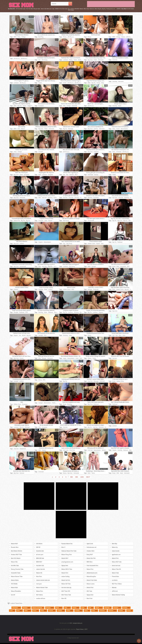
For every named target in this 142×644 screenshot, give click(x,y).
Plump (65, 37)
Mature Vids (14, 562)
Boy (67, 175)
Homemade (91, 221)
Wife (64, 106)
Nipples (16, 335)
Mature (123, 37)
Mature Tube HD (116, 569)
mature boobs (116, 551)
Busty (114, 266)
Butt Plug (41, 37)
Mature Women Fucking (118, 595)
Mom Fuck (90, 598)
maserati (108, 608)
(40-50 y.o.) (17, 58)
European (41, 106)
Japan (65, 358)
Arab (95, 611)
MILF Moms (39, 595)
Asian (77, 358)
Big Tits (94, 83)
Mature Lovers (91, 584)
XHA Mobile (14, 584)
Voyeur (25, 106)
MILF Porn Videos (117, 584)
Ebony (90, 335)
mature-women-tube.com (43, 580)
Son (40, 60)
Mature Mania (15, 580)
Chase (76, 608)
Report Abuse (80, 629)
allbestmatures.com (92, 573)
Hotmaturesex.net (91, 547)
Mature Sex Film (91, 558)
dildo (28, 611)
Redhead (80, 60)
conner (52, 611)
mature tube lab (40, 569)
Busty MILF (90, 555)
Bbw (20, 611)
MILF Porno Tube (66, 595)
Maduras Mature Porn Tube (69, 551)
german (112, 611)
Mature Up (115, 547)
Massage (71, 129)
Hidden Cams (91, 244)
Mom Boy (114, 544)
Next (88, 477)
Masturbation (124, 129)
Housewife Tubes (16, 573)
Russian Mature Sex (67, 544)
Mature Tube (115, 573)
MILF (76, 175)
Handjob (16, 312)
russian (117, 608)
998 (71, 477)
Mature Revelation (16, 591)
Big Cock (90, 60)
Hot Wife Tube (15, 566)
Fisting (71, 60)
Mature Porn (115, 558)
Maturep (114, 588)
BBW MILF (39, 562)
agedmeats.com (116, 555)
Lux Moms (115, 580)
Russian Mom (15, 547)
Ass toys (56, 266)
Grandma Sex (40, 551)
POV (27, 312)
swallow (26, 608)
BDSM (24, 335)
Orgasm (41, 242)
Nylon (120, 106)
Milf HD (38, 547)
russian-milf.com (41, 598)
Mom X (63, 547)
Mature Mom (14, 588)
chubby (79, 611)
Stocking (115, 81)
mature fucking (65, 577)
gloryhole (16, 608)
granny (126, 608)
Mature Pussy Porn (67, 555)
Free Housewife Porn (92, 566)
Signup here (65, 566)
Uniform (22, 244)
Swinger (94, 266)
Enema (50, 221)
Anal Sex (115, 60)
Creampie (119, 152)
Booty (65, 404)
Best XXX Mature (16, 558)
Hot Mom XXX (40, 566)
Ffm (91, 608)
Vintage (23, 37)
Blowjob (50, 608)
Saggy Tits (30, 106)
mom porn (39, 584)
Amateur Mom (90, 551)
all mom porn (40, 555)
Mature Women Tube (17, 577)
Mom (114, 152)
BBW (15, 37)
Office (70, 611)
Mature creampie (38, 608)
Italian (21, 175)
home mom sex (116, 566)
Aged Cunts (90, 544)
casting (61, 611)
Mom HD (64, 598)
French (22, 358)
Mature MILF (14, 544)
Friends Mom (115, 577)
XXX (71, 623)
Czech (40, 83)
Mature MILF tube (117, 562)
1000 (82, 477)
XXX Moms (39, 544)
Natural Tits (17, 221)
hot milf (13, 595)
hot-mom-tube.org (66, 588)
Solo (19, 129)
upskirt (122, 611)
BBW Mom (90, 562)
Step (67, 608)
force (36, 611)
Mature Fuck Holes (92, 580)
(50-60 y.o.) (24, 58)
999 (77, 477)
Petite (46, 289)
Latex (46, 221)
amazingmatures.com (67, 562)
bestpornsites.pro (78, 623)
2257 (86, 629)
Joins (84, 608)
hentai (65, 83)
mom (59, 608)
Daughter (51, 175)
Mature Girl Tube (66, 584)
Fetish (75, 60)
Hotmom (103, 611)
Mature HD (39, 573)
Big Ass (20, 106)
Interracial (101, 60)
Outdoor (96, 129)
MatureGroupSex (91, 577)
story (87, 611)
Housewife (123, 266)
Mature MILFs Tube (67, 569)
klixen (130, 611)
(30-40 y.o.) (71, 37)
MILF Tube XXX (66, 591)
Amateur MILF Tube (16, 555)
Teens (93, 473)
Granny (96, 175)
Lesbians (66, 60)
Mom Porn (39, 577)
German (41, 152)
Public (94, 358)
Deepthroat (23, 449)
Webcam (50, 266)
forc (12, 611)
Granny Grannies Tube (17, 569)
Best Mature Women (17, 551)
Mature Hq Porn (66, 580)
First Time (72, 450)
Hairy (19, 37)
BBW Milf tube (40, 558)
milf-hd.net (115, 591)
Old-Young (44, 60)
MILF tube (89, 591)
